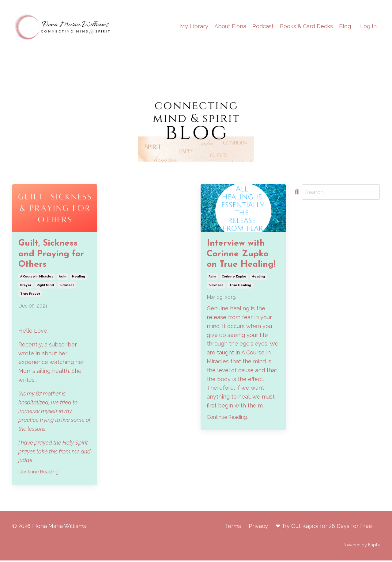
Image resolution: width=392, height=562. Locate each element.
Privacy (258, 528)
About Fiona (230, 26)
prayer (26, 286)
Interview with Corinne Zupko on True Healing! (242, 255)
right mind (45, 286)
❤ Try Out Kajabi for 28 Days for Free (324, 528)
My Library (194, 26)
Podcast (263, 26)
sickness (67, 286)
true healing (240, 286)
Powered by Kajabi (361, 546)
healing (79, 278)
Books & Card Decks (306, 26)
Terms (233, 528)
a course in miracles (37, 278)
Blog (345, 26)
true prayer (30, 295)
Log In (368, 26)
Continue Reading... (40, 473)
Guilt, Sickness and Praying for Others (52, 255)
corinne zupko (234, 278)
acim (63, 278)
